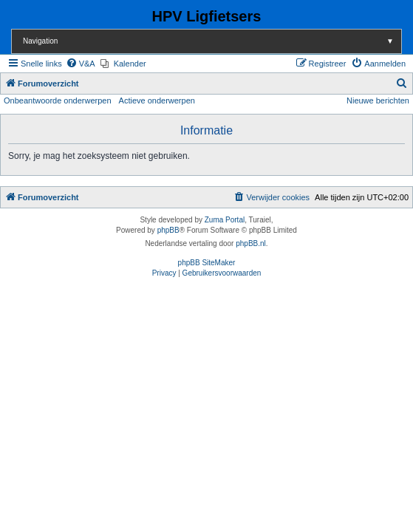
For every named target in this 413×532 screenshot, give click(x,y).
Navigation (212, 41)
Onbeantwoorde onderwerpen (58, 100)
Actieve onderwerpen (157, 100)
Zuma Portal (225, 220)
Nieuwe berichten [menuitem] (378, 100)
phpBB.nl (251, 243)
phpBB (168, 230)
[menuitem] (81, 64)
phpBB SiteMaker (207, 263)
